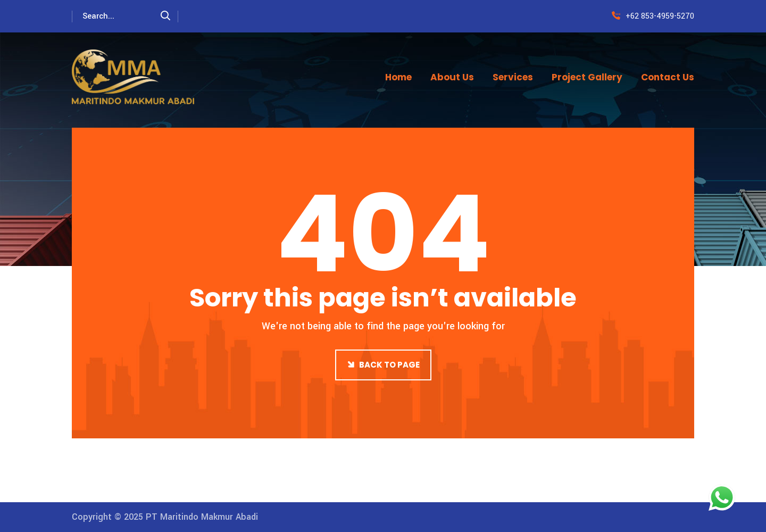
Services (513, 77)
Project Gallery (587, 77)
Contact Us (668, 77)
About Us (452, 77)
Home (398, 77)
